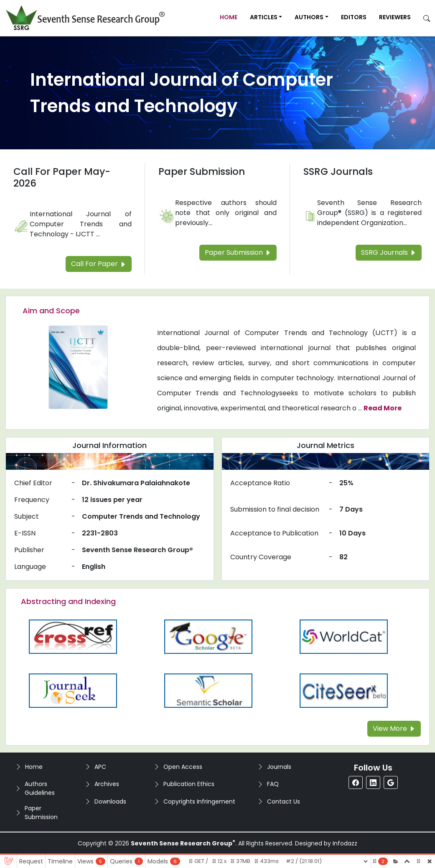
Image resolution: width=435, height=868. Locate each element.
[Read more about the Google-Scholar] (208, 636)
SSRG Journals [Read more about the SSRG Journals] (338, 172)
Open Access (183, 767)
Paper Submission (41, 813)
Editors (354, 17)
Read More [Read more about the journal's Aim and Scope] (383, 408)
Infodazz (345, 843)
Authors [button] (309, 17)
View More (394, 728)
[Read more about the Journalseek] (73, 690)
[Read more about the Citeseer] (344, 690)
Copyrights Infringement (199, 801)
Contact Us (284, 801)
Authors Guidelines (40, 788)
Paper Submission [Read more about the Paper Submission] (202, 172)
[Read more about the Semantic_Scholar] (208, 690)
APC (100, 767)
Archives (107, 784)
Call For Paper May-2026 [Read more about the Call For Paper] (62, 177)
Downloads (110, 801)
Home (229, 17)
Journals (279, 767)
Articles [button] (264, 17)
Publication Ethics (189, 784)
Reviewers (395, 17)
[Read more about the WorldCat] (344, 636)
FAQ (273, 784)
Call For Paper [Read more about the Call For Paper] (99, 264)
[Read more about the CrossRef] (73, 636)
